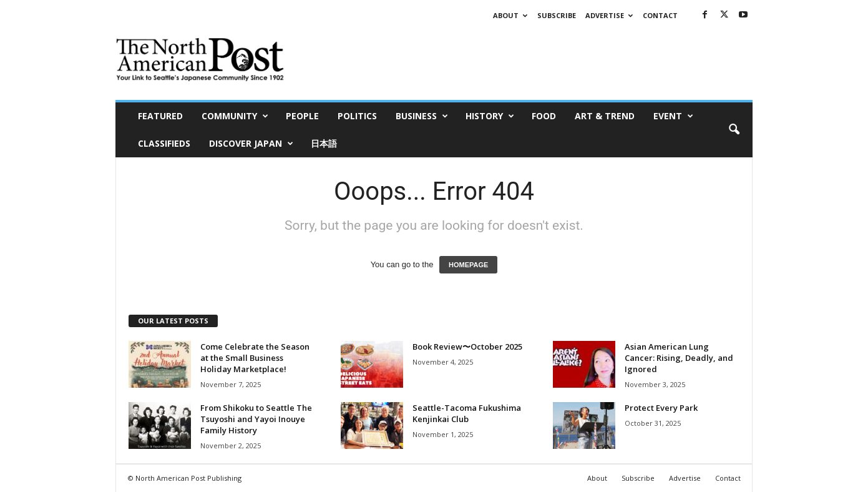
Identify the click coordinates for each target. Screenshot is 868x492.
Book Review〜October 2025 (467, 347)
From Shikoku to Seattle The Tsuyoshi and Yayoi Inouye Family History (256, 419)
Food (544, 116)
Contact (660, 15)
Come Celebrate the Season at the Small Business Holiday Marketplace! (255, 358)
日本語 (324, 143)
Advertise (609, 15)
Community (235, 116)
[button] (734, 130)
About (510, 15)
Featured (160, 116)
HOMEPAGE (468, 265)
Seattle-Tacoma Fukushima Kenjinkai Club (467, 413)
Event (673, 116)
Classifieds (164, 143)
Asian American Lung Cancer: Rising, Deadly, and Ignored (679, 358)
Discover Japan (251, 144)
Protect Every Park (661, 408)
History (490, 116)
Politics (357, 116)
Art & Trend (605, 116)
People (302, 116)
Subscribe (557, 15)
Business (422, 116)
